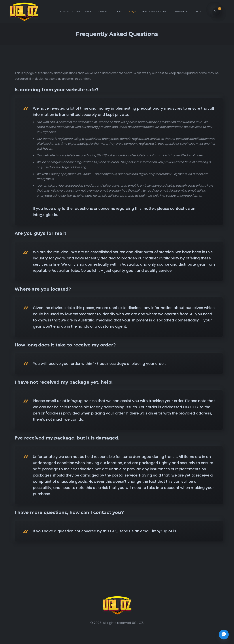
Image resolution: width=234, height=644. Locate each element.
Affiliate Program (154, 11)
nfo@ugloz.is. (46, 215)
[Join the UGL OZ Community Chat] (224, 635)
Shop (89, 11)
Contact (199, 11)
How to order (70, 11)
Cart (120, 11)
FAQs (133, 11)
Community (179, 11)
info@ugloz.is (164, 531)
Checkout (105, 11)
